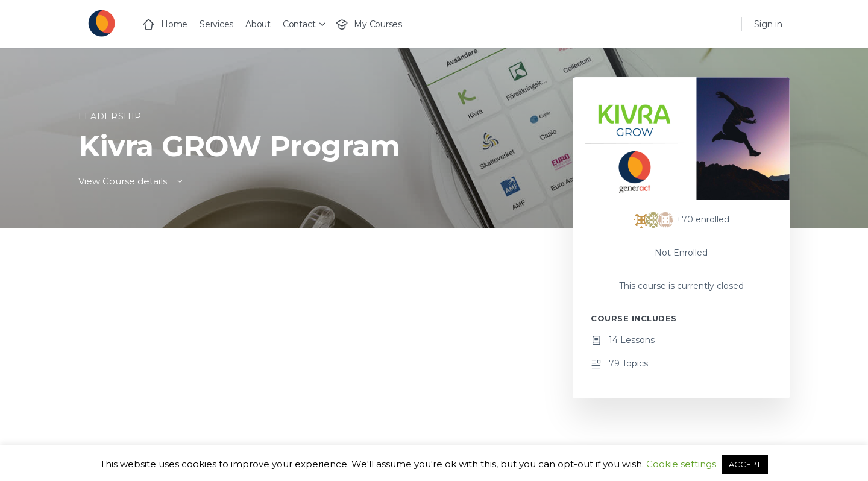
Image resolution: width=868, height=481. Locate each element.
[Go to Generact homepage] (101, 23)
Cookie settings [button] (681, 464)
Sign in (768, 24)
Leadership (110, 116)
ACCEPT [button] (745, 464)
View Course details (131, 181)
